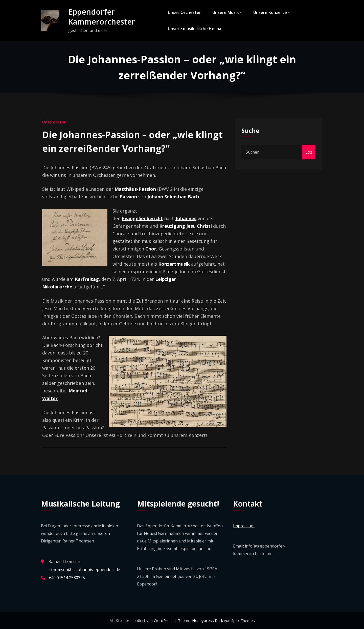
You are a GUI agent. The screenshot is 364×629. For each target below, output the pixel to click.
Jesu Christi (199, 226)
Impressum (244, 526)
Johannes (186, 218)
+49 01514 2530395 (67, 578)
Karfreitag (87, 279)
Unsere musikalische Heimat (196, 29)
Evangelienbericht (142, 218)
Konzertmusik (174, 264)
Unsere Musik (227, 12)
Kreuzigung (172, 226)
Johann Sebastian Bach (173, 197)
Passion (128, 197)
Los (309, 152)
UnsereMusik (54, 122)
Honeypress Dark (208, 620)
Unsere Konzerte (272, 12)
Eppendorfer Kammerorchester (102, 17)
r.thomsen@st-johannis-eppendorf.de (84, 570)
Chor (151, 249)
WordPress (164, 620)
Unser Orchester (184, 12)
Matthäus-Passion (135, 189)
